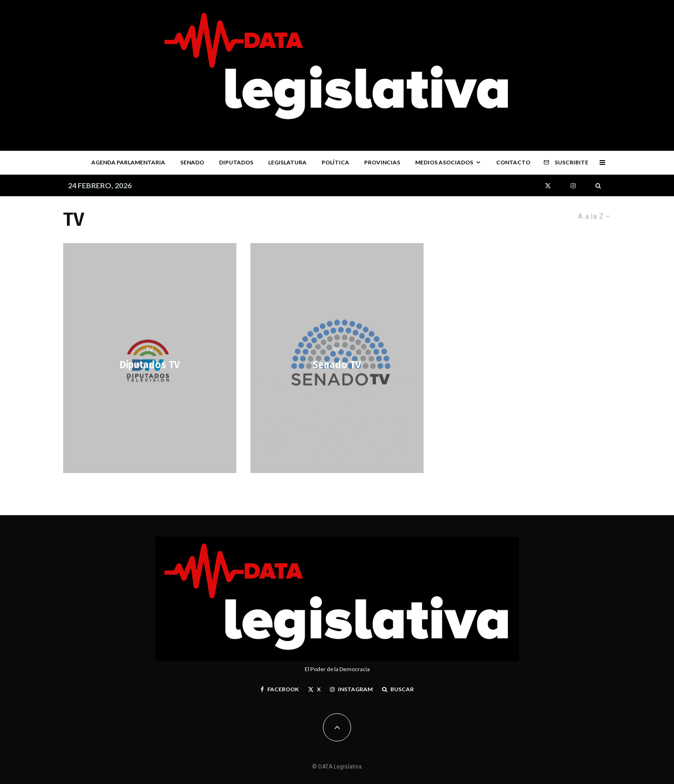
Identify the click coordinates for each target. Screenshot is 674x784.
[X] (548, 186)
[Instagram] (573, 186)
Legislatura (287, 162)
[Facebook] (280, 689)
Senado (192, 162)
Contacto (513, 162)
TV (150, 349)
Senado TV (337, 366)
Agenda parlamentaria (128, 162)
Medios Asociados (444, 162)
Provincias (382, 162)
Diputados (236, 162)
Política (335, 162)
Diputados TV (150, 366)
